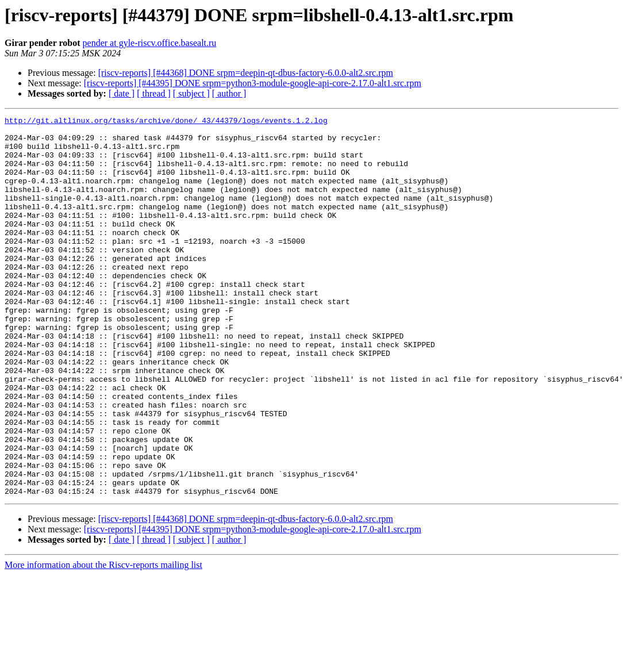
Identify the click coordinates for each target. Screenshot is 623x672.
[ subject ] (191, 93)
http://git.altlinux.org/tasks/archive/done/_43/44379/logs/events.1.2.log (166, 122)
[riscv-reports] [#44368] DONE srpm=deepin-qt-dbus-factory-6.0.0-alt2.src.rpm (246, 73)
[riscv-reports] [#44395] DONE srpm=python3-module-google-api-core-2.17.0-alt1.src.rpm (253, 83)
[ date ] (122, 93)
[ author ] (229, 93)
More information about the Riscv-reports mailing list (103, 641)
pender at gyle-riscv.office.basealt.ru (150, 43)
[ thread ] (154, 93)
